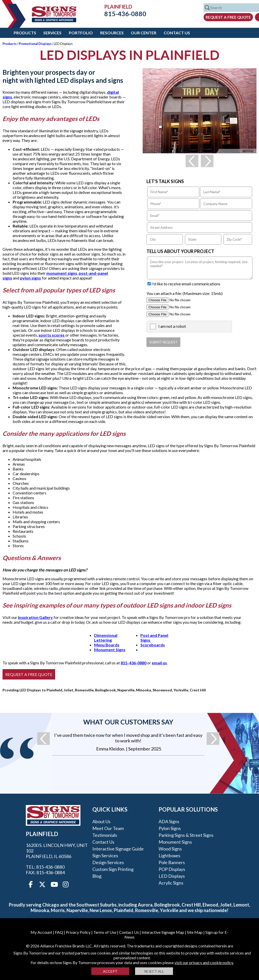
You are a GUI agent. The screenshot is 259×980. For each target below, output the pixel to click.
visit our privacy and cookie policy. (204, 962)
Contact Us (177, 33)
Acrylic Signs (171, 883)
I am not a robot (172, 326)
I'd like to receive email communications (186, 284)
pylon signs (30, 278)
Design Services (108, 862)
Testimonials (105, 835)
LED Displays (172, 876)
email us (159, 663)
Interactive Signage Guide (118, 849)
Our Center (144, 33)
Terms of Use (105, 932)
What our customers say (128, 722)
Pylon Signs (170, 828)
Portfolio (81, 33)
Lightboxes (169, 856)
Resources (112, 33)
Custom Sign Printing (113, 869)
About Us (101, 821)
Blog (97, 876)
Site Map (195, 932)
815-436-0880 (121, 14)
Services (52, 33)
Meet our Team (108, 828)
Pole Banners (172, 862)
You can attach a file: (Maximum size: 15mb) (185, 293)
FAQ (59, 932)
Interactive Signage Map (163, 932)
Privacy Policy (78, 932)
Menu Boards (107, 645)
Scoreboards (153, 645)
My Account (41, 932)
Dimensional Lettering (106, 638)
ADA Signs (169, 821)
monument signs (62, 273)
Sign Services (105, 856)
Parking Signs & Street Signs (186, 835)
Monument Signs (110, 650)
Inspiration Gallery (35, 617)
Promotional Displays (35, 44)
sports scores (52, 335)
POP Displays (172, 869)
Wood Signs (170, 849)
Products (25, 33)
